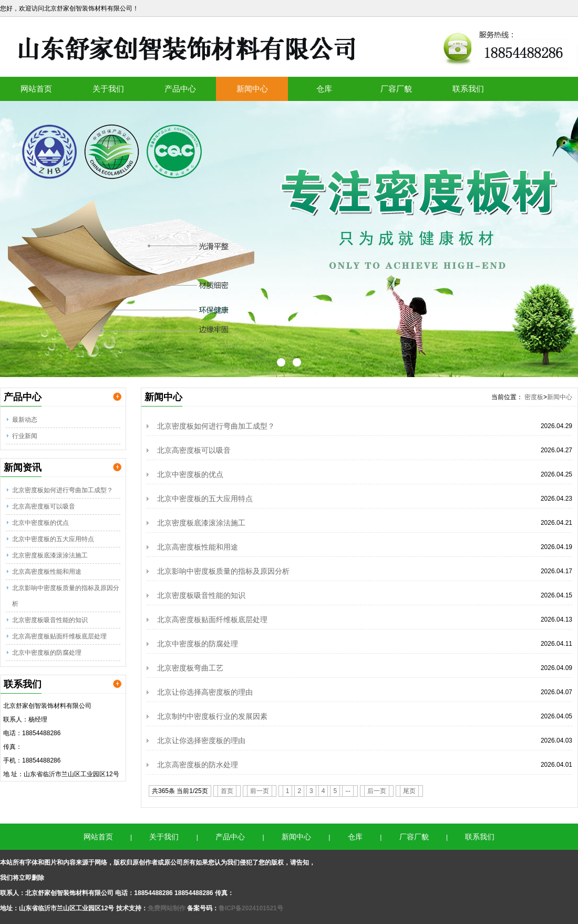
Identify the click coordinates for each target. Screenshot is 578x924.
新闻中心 (252, 89)
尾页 (409, 791)
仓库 (324, 89)
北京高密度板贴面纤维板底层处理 (59, 636)
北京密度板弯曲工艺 (190, 668)
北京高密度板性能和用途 (47, 572)
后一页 (377, 791)
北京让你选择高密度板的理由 (205, 692)
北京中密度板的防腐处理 (47, 653)
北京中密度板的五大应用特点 (53, 539)
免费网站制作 (167, 908)
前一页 (260, 791)
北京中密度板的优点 (40, 523)
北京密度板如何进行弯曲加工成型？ (63, 490)
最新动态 (25, 420)
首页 (227, 791)
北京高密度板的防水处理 (198, 765)
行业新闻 (25, 436)
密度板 (534, 397)
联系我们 (468, 89)
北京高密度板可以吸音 (44, 506)
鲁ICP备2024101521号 (251, 908)
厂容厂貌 (396, 89)
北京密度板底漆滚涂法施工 (50, 555)
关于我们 (108, 89)
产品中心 (180, 89)
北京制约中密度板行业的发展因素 (212, 716)
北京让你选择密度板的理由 (201, 740)
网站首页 (36, 89)
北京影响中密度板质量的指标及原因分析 (66, 596)
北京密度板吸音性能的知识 (50, 620)
